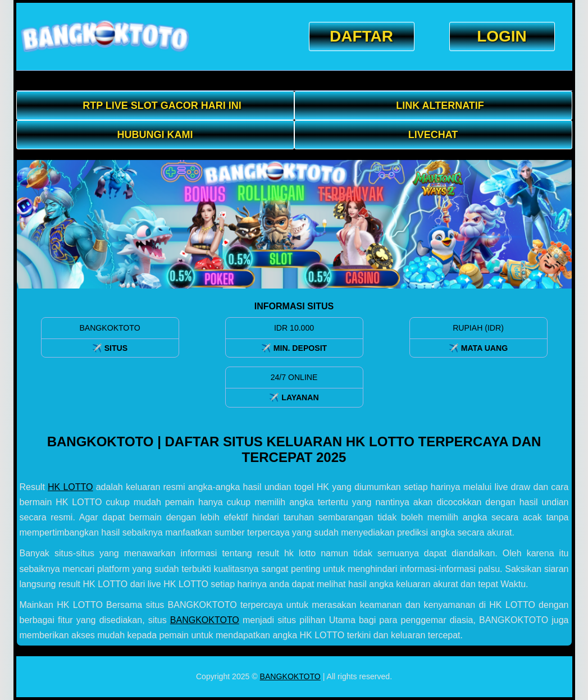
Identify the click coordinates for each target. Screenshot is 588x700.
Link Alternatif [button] (440, 106)
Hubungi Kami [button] (155, 135)
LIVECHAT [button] (433, 135)
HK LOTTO (70, 487)
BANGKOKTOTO (205, 620)
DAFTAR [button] (361, 36)
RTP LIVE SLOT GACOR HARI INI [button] (162, 106)
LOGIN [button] (502, 36)
